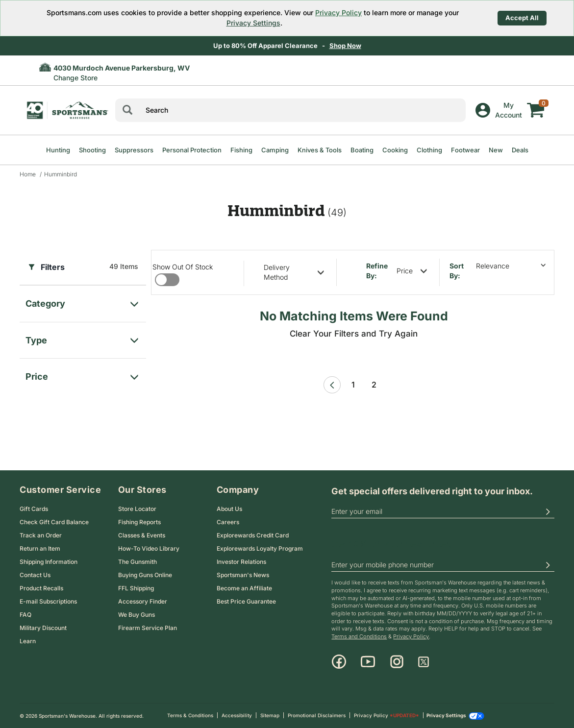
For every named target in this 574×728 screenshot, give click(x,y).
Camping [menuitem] (275, 150)
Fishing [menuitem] (241, 150)
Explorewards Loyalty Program (260, 548)
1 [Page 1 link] (353, 385)
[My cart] (536, 103)
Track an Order (41, 535)
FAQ (25, 615)
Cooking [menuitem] (395, 150)
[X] (424, 662)
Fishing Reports (139, 522)
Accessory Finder (143, 601)
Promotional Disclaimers (317, 715)
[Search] (127, 110)
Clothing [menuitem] (429, 150)
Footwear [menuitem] (465, 150)
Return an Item (40, 548)
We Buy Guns (137, 615)
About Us (229, 509)
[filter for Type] (83, 338)
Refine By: (377, 271)
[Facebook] (339, 662)
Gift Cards (34, 509)
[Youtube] (368, 662)
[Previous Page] (332, 385)
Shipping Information (49, 562)
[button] (548, 511)
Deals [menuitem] (520, 150)
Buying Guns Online (145, 575)
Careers (228, 522)
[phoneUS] (443, 565)
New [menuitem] (496, 150)
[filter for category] (83, 301)
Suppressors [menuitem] (134, 150)
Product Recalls (41, 588)
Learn (28, 641)
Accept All (522, 18)
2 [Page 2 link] (374, 385)
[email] (443, 511)
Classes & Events (142, 535)
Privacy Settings (253, 23)
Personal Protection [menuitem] (192, 150)
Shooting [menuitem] (92, 150)
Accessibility (237, 715)
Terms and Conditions (359, 636)
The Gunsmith (137, 562)
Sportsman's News (243, 575)
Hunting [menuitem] (58, 150)
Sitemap (270, 715)
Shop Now (345, 46)
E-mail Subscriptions (48, 601)
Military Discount (43, 628)
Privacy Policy (338, 12)
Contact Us (35, 575)
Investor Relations (241, 562)
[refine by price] (412, 271)
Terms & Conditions (190, 715)
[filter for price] (83, 374)
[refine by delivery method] (294, 272)
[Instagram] (397, 662)
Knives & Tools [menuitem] (320, 150)
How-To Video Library (149, 548)
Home (28, 174)
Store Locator (137, 509)
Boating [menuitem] (362, 150)
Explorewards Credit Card (253, 535)
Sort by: (457, 271)
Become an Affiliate (244, 588)
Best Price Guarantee (246, 601)
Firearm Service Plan (148, 628)
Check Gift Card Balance (54, 522)
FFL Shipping (136, 588)
